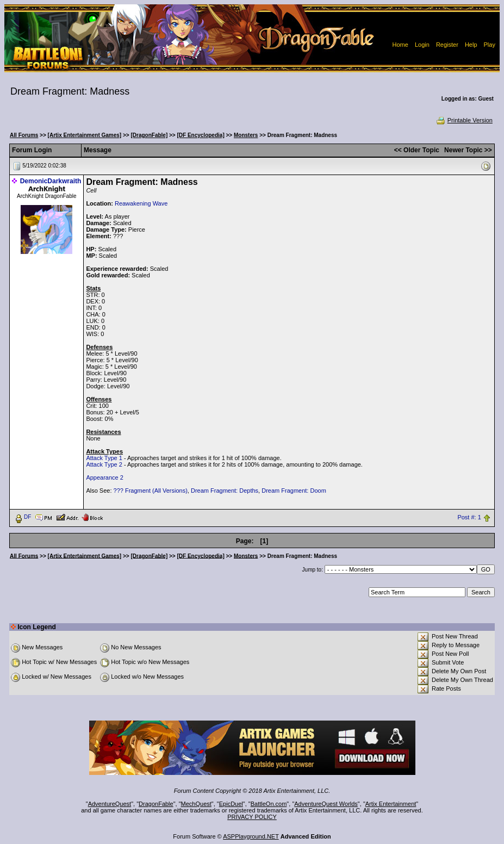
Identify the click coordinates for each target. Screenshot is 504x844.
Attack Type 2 (104, 464)
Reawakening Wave (141, 203)
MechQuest (196, 804)
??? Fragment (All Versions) (151, 491)
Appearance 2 (105, 477)
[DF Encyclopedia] (200, 135)
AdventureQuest (110, 804)
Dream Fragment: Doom (294, 491)
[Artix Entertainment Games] (85, 135)
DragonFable (156, 804)
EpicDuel (231, 804)
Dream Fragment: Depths (225, 491)
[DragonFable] (149, 135)
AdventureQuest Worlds (326, 804)
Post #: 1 (469, 517)
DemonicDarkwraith (51, 181)
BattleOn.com (269, 804)
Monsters (246, 135)
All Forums (24, 135)
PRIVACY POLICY (252, 817)
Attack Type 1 (104, 458)
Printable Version (464, 120)
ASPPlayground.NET (251, 836)
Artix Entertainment (391, 804)
